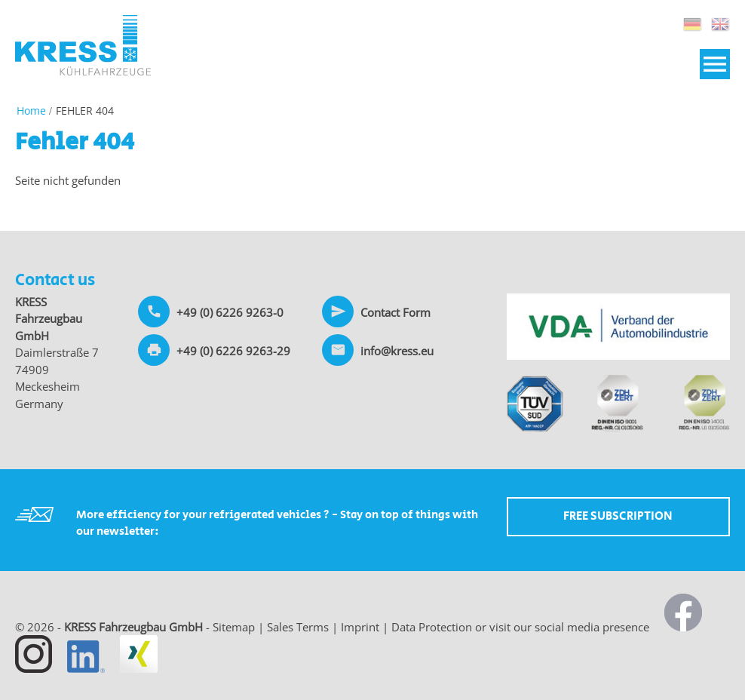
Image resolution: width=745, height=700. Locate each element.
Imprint (360, 627)
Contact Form (395, 312)
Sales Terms (298, 627)
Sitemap (234, 627)
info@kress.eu (397, 351)
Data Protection (432, 627)
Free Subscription (618, 516)
